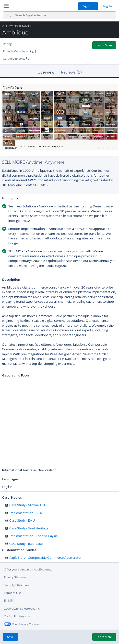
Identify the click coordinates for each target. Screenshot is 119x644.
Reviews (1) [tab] (71, 72)
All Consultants (17, 26)
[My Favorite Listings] (5, 7)
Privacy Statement (16, 577)
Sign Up (88, 6)
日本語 (8, 601)
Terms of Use (13, 593)
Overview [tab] (46, 72)
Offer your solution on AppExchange (28, 569)
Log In (107, 6)
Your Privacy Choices (22, 624)
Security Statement (17, 585)
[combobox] (59, 15)
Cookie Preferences (17, 616)
